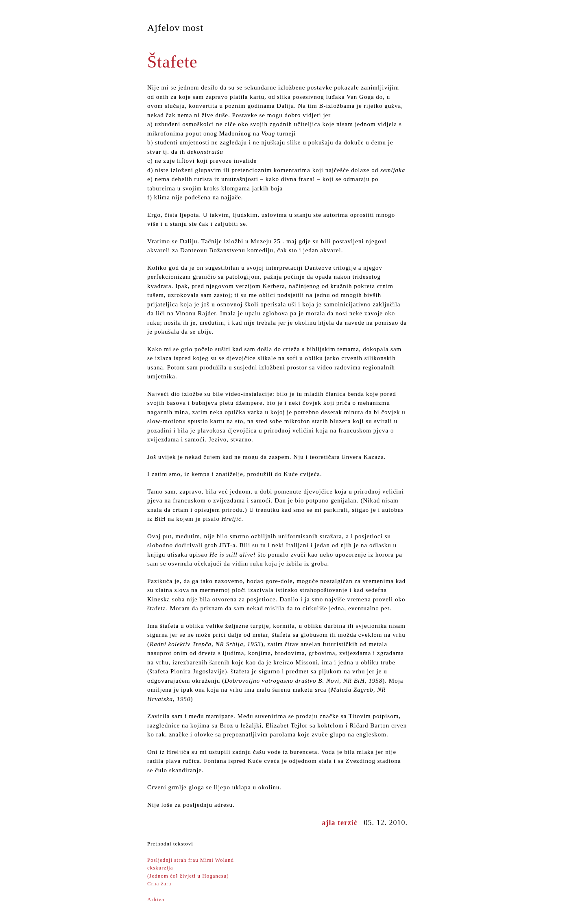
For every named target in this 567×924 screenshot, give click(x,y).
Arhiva (156, 899)
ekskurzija (160, 868)
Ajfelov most (175, 28)
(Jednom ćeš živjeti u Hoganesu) (188, 876)
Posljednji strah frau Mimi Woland (191, 860)
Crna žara (159, 884)
